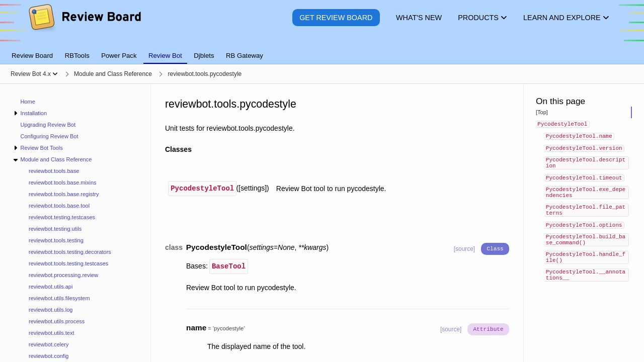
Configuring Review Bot (50, 136)
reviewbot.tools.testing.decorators (70, 252)
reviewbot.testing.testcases (62, 217)
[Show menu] (55, 74)
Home (28, 102)
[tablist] (322, 50)
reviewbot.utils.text (51, 333)
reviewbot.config (49, 356)
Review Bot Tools (41, 148)
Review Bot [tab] (165, 56)
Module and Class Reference (56, 159)
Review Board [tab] (32, 56)
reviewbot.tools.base (54, 171)
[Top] (542, 112)
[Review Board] (84, 25)
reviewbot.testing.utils (55, 229)
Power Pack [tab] (119, 56)
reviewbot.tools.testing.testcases (68, 263)
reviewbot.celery (49, 344)
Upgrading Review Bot (48, 125)
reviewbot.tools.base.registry (64, 194)
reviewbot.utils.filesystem (59, 298)
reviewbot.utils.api (51, 287)
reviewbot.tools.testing (56, 240)
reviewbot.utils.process (57, 321)
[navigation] (75, 223)
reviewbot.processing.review (63, 275)
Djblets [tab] (204, 56)
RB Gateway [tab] (245, 56)
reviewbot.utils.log (51, 310)
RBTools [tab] (77, 56)
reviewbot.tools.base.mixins (63, 183)
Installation (33, 113)
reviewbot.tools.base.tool (59, 206)
